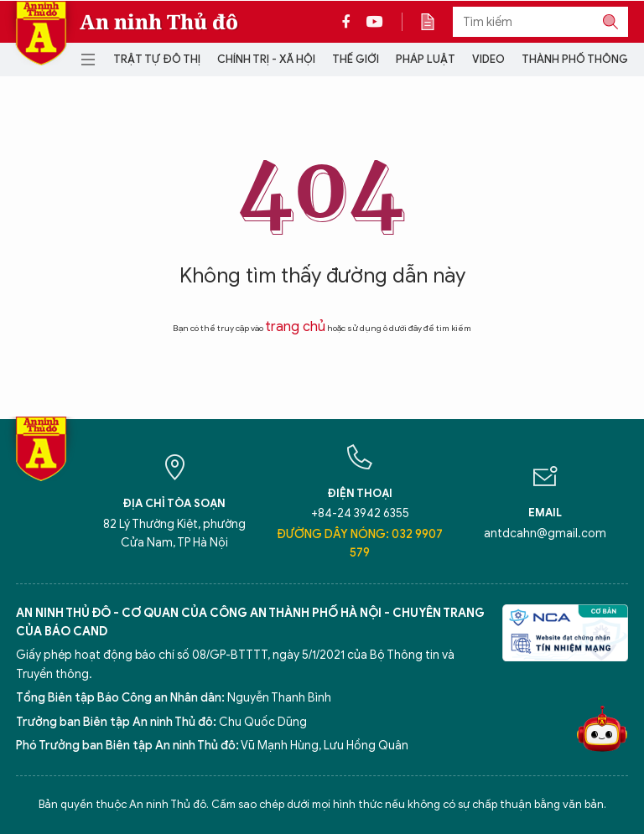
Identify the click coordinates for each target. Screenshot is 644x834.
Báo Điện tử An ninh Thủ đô (41, 33)
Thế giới (356, 59)
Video (488, 59)
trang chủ (295, 327)
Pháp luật (426, 59)
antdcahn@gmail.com (545, 534)
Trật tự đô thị (157, 59)
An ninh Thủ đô (159, 22)
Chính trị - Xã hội (266, 59)
